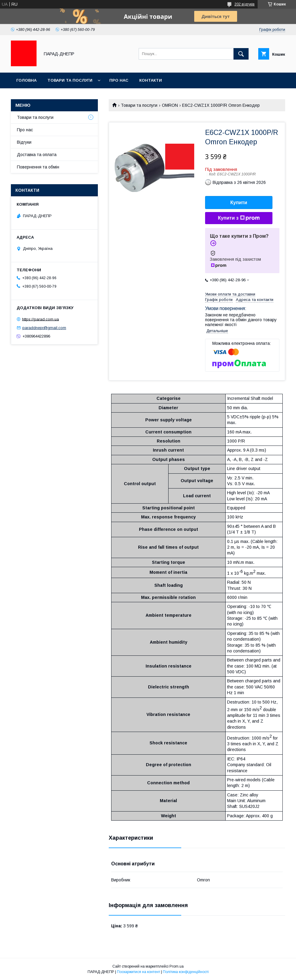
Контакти (151, 80)
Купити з (239, 218)
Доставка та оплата (37, 155)
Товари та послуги (70, 80)
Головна (26, 80)
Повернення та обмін (38, 167)
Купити (239, 203)
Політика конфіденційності (186, 972)
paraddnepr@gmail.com (44, 328)
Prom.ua (177, 966)
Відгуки (24, 142)
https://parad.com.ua (40, 319)
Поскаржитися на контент (138, 972)
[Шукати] (241, 54)
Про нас (119, 80)
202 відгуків (245, 4)
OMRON (170, 105)
